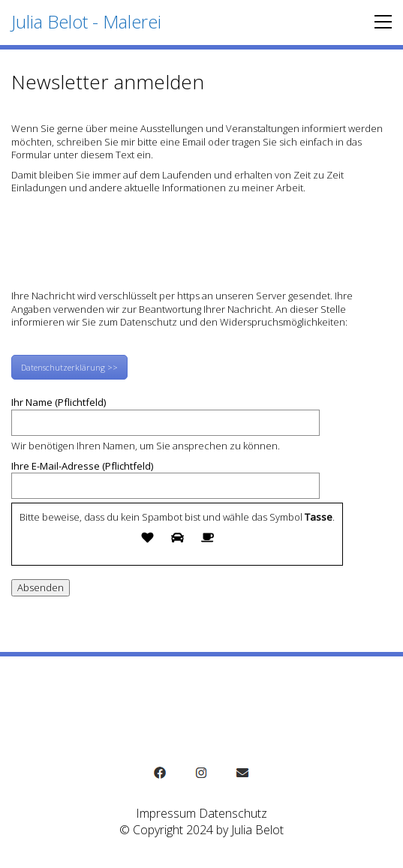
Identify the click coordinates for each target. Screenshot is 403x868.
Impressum (166, 814)
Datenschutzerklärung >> (69, 367)
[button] (379, 22)
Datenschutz (233, 814)
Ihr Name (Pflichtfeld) (165, 413)
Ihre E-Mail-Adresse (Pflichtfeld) (165, 476)
